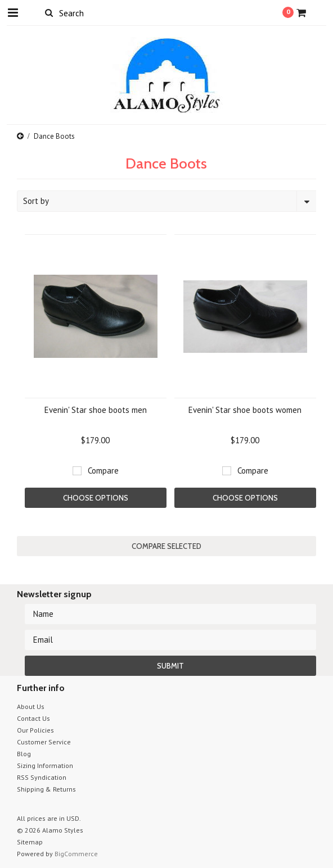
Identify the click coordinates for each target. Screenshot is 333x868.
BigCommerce (76, 854)
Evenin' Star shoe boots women (245, 410)
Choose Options (96, 498)
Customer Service (44, 742)
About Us (31, 706)
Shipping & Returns (46, 789)
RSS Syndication (42, 777)
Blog (24, 754)
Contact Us (33, 718)
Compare (103, 471)
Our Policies (35, 730)
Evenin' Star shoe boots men (96, 410)
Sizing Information (45, 765)
